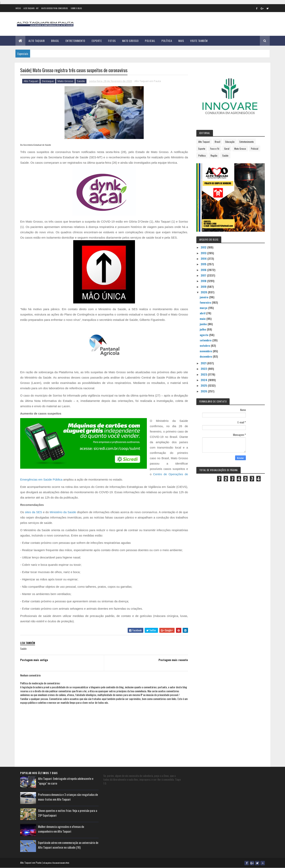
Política (167, 41)
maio (203, 319)
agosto (204, 335)
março (204, 308)
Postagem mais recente (173, 660)
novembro (206, 351)
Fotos (112, 41)
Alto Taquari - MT (31, 8)
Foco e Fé (215, 149)
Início (18, 8)
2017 (204, 275)
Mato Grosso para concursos (55, 8)
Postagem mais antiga (34, 660)
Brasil (55, 41)
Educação (230, 142)
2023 (204, 374)
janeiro (204, 297)
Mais (181, 41)
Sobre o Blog (76, 8)
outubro (205, 345)
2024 (204, 380)
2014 (204, 258)
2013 (204, 253)
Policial (150, 41)
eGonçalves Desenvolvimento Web (56, 863)
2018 (204, 281)
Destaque (48, 81)
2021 (204, 363)
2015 (204, 264)
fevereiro (206, 302)
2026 (204, 391)
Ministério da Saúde (63, 512)
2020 (204, 292)
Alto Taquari (37, 41)
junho (204, 324)
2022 (204, 369)
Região (214, 155)
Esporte (97, 41)
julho (203, 329)
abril (203, 313)
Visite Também (199, 41)
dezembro (206, 356)
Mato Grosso (130, 41)
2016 (204, 270)
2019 (204, 287)
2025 (204, 385)
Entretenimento (75, 41)
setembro (206, 340)
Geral (227, 149)
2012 (204, 247)
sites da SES (34, 512)
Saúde (81, 81)
